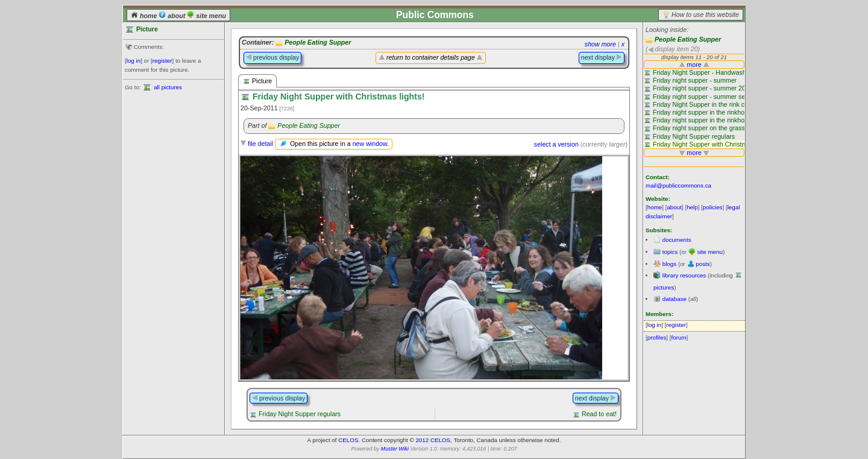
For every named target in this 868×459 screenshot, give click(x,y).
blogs (669, 264)
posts (703, 264)
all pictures (168, 87)
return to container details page (431, 57)
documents (677, 240)
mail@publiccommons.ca (678, 185)
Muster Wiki (395, 449)
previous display (272, 57)
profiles (657, 337)
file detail (260, 144)
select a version (556, 144)
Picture (257, 81)
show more (600, 44)
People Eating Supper (688, 39)
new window (370, 144)
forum (679, 337)
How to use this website (705, 14)
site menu (206, 16)
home (145, 16)
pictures (664, 287)
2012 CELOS (433, 440)
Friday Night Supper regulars (300, 414)
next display (602, 57)
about (173, 16)
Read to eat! (599, 414)
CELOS (348, 440)
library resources (684, 275)
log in (134, 61)
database (675, 299)
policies (713, 207)
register (162, 61)
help (692, 207)
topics (670, 252)
